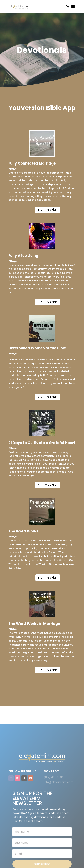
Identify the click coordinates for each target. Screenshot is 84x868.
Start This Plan (48, 210)
